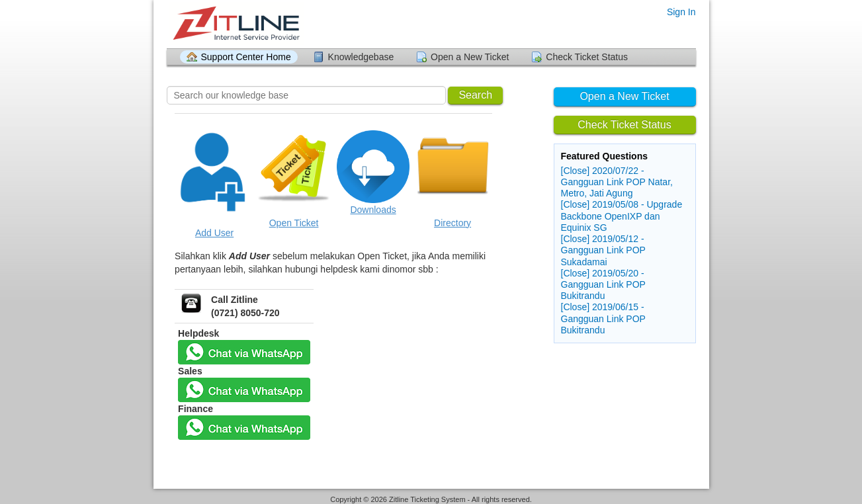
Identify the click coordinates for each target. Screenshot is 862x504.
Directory (453, 223)
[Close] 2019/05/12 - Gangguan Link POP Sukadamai (603, 250)
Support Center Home (246, 57)
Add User (214, 233)
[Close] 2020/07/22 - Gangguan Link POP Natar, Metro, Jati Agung (617, 182)
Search (475, 95)
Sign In (681, 12)
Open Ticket (294, 223)
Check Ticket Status (587, 57)
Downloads (373, 210)
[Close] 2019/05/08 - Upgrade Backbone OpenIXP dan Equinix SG (622, 216)
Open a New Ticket (470, 57)
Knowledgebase (361, 57)
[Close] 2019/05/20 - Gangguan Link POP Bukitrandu (603, 284)
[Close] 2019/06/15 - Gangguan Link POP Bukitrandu (603, 318)
